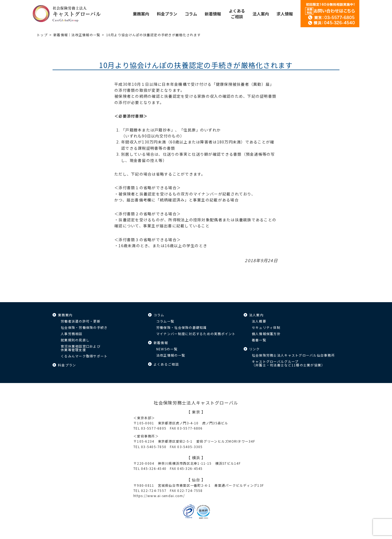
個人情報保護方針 (266, 334)
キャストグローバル (67, 14)
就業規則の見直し (75, 340)
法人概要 (259, 321)
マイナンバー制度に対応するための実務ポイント (196, 334)
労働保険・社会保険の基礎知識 (182, 327)
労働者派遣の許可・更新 (81, 321)
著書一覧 (259, 340)
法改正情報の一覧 (171, 355)
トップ (42, 35)
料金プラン (67, 365)
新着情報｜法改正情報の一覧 (77, 35)
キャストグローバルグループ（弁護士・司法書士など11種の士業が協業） (288, 363)
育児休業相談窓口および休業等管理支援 (81, 348)
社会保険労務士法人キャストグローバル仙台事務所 (293, 355)
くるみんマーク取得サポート (84, 356)
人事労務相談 (72, 334)
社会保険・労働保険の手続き (84, 327)
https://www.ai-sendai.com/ (159, 496)
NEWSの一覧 (167, 349)
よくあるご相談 (166, 364)
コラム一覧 (165, 321)
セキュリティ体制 (266, 327)
